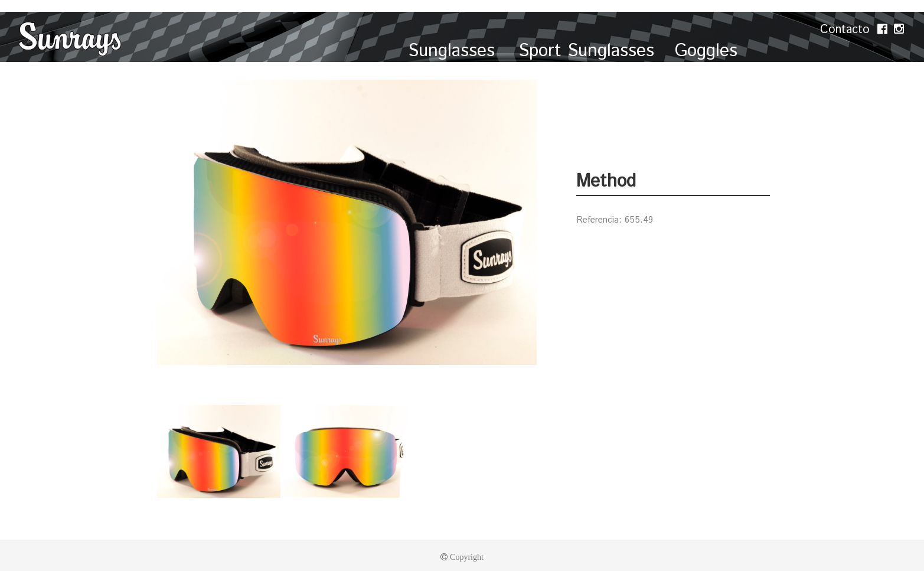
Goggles (706, 51)
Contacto (847, 30)
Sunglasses (454, 51)
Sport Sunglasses (586, 51)
